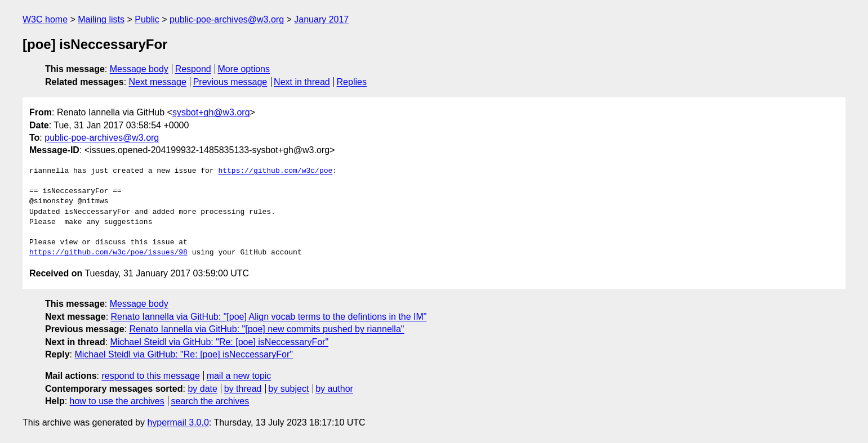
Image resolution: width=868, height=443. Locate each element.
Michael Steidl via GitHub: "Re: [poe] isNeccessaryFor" (220, 342)
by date (202, 389)
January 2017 (321, 19)
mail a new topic (239, 376)
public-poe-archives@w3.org (227, 19)
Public (147, 19)
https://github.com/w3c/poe (275, 171)
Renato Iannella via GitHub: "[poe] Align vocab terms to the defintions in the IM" (269, 317)
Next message (158, 82)
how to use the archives (117, 401)
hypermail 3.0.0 (178, 422)
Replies (352, 82)
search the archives (210, 401)
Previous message (230, 82)
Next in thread (302, 82)
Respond (193, 69)
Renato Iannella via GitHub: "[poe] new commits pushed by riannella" (266, 329)
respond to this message (150, 376)
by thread (243, 389)
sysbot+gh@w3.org (211, 112)
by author (334, 389)
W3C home (45, 19)
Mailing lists (101, 19)
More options (244, 69)
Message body (139, 69)
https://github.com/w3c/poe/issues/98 (108, 253)
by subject (288, 389)
